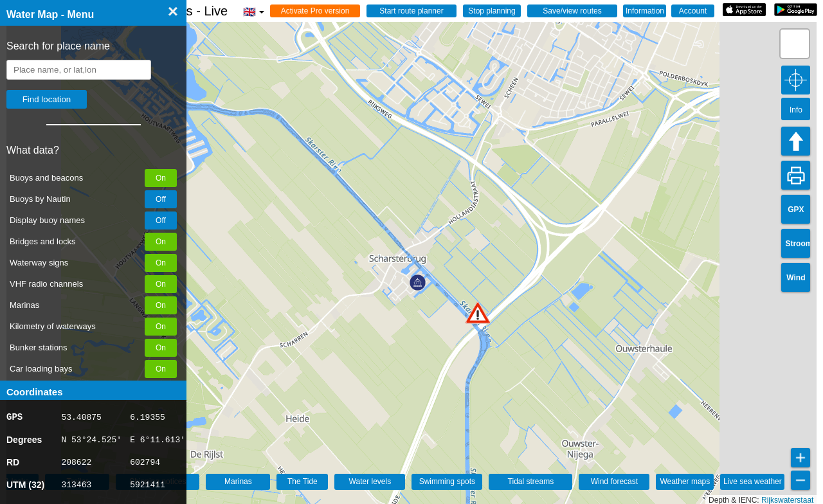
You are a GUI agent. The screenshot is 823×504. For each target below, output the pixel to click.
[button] (478, 313)
